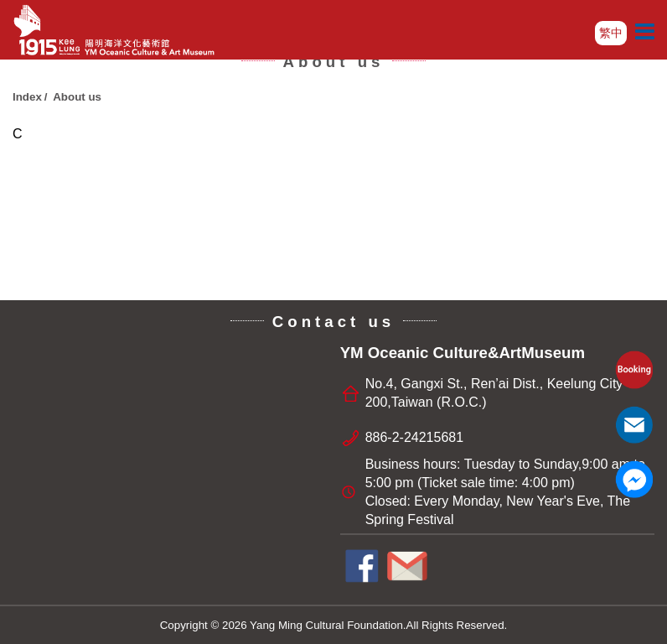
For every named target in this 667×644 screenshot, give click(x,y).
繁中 (611, 33)
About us (77, 97)
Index (27, 97)
